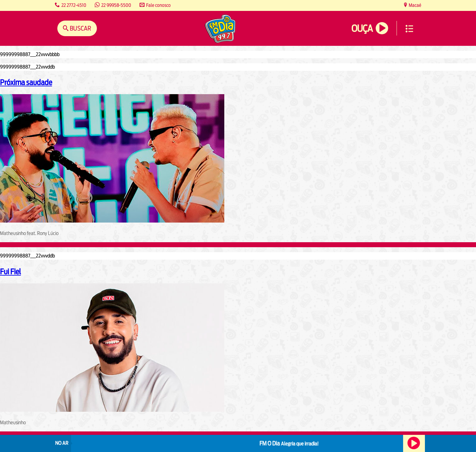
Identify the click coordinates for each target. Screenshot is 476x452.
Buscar (80, 28)
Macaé (414, 5)
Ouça (362, 29)
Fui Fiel (10, 272)
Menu (409, 29)
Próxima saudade (26, 82)
